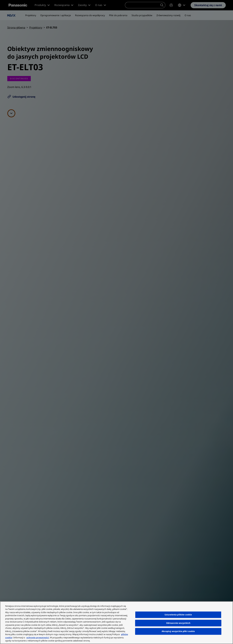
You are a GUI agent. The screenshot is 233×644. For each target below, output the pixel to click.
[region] (116, 623)
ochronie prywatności (38, 638)
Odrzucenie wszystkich (178, 623)
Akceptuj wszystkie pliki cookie (178, 631)
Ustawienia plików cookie (178, 615)
